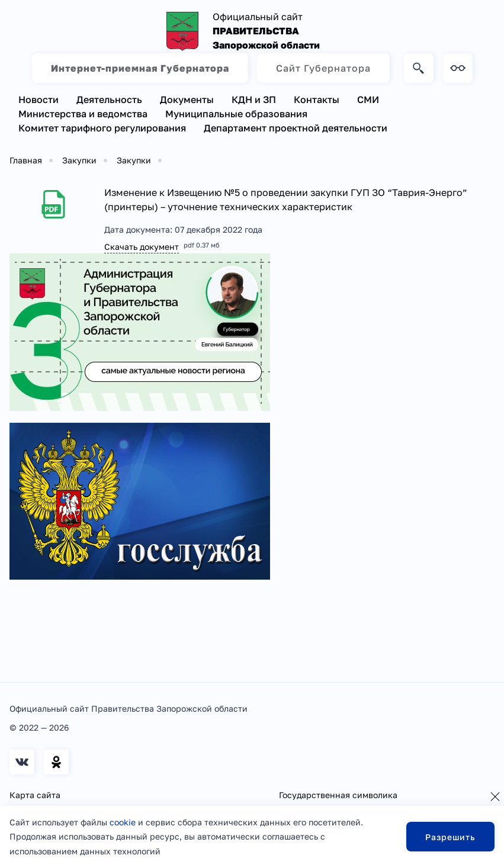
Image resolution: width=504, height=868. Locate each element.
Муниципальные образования (236, 114)
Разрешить (450, 837)
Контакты (317, 99)
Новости (38, 99)
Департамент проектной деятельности (296, 128)
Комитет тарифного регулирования (102, 128)
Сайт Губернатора (323, 68)
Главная (26, 160)
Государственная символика (338, 795)
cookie (123, 822)
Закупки (79, 160)
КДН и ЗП (254, 99)
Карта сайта (35, 795)
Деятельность (109, 99)
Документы (187, 99)
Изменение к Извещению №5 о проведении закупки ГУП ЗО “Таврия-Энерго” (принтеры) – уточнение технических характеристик (286, 200)
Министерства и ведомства (83, 114)
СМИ (368, 99)
